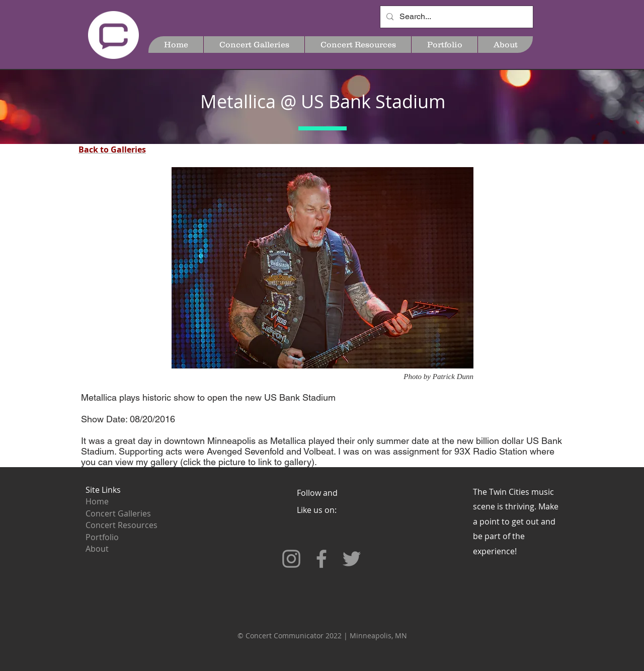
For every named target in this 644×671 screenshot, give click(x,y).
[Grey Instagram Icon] (291, 559)
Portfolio (102, 537)
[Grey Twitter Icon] (352, 559)
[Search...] (456, 17)
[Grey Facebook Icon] (321, 559)
